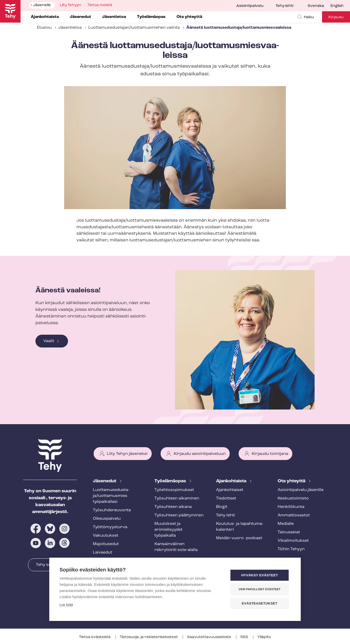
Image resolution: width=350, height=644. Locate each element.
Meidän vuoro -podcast (239, 538)
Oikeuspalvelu (107, 519)
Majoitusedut (106, 544)
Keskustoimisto (293, 498)
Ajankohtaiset (230, 490)
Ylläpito (264, 637)
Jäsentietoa (70, 28)
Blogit (222, 507)
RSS (245, 637)
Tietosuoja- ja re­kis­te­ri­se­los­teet (149, 637)
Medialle (286, 524)
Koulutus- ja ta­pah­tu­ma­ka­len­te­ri (240, 527)
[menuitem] (319, 6)
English (337, 6)
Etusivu (44, 28)
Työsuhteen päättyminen (179, 515)
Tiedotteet (226, 498)
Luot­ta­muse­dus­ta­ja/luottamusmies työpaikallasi (111, 496)
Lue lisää (66, 605)
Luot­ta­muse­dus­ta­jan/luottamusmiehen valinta (134, 28)
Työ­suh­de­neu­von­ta (112, 510)
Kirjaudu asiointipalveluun (200, 454)
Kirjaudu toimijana (270, 454)
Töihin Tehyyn (291, 549)
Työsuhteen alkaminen (177, 498)
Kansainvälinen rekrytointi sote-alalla (176, 547)
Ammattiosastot (294, 515)
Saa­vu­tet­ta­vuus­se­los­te (210, 637)
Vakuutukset (106, 536)
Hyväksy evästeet (260, 575)
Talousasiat (289, 532)
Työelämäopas (171, 481)
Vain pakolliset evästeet (260, 589)
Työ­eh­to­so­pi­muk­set (174, 490)
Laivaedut (103, 553)
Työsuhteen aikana (173, 507)
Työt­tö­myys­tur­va (110, 527)
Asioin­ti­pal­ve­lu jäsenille (301, 490)
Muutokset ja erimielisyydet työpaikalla (168, 530)
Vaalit (49, 341)
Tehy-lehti (284, 6)
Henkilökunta (291, 507)
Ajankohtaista (232, 481)
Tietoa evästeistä (95, 637)
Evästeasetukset (260, 603)
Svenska (316, 6)
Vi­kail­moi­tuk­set (293, 541)
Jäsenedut (105, 481)
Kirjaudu (336, 17)
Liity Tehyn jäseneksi (127, 454)
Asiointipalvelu (250, 6)
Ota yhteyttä (292, 481)
